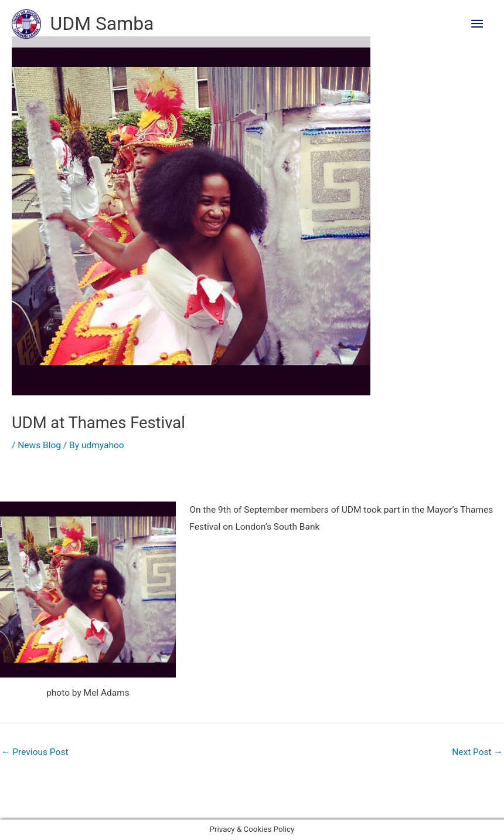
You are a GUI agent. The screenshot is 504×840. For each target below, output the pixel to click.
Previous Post (35, 752)
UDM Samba (102, 23)
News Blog (39, 445)
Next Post (477, 752)
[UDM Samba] (26, 24)
